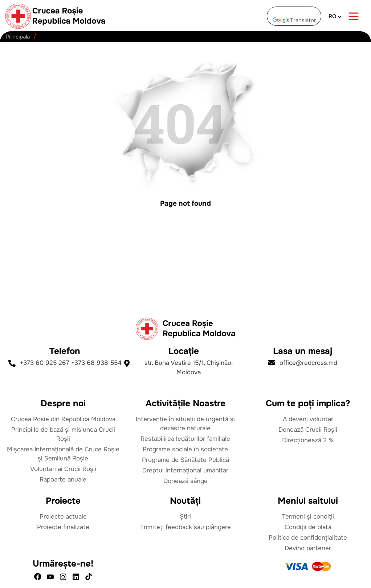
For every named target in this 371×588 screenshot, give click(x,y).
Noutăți (185, 501)
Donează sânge (185, 481)
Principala (18, 37)
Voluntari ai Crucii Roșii (63, 469)
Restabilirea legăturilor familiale (185, 439)
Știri (185, 517)
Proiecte (63, 501)
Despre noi (63, 403)
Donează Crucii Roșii (308, 430)
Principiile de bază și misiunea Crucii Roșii (63, 434)
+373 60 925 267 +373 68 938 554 (65, 363)
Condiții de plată (308, 527)
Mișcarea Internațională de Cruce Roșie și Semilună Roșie (63, 454)
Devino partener (308, 548)
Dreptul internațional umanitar (185, 470)
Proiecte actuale (63, 517)
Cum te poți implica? (308, 403)
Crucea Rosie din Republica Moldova (63, 419)
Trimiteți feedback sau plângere (185, 527)
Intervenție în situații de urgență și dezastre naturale (185, 424)
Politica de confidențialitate (308, 538)
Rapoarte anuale (63, 480)
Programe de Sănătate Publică (185, 460)
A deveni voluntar (308, 419)
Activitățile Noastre (185, 403)
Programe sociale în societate (185, 449)
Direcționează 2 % (308, 440)
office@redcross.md (303, 363)
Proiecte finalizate (63, 527)
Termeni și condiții (308, 517)
